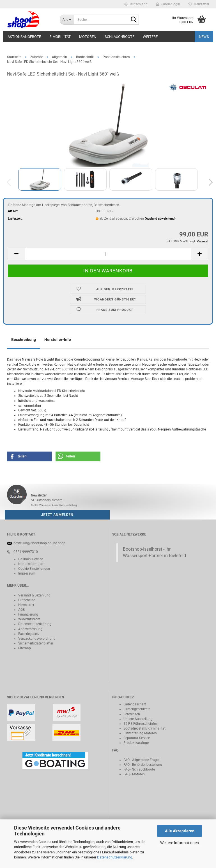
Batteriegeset (28, 634)
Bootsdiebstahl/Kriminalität (144, 728)
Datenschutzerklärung (115, 857)
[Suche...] (67, 20)
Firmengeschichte (137, 709)
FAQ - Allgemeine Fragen (142, 760)
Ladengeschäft (135, 704)
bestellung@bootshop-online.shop (39, 543)
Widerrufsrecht (29, 619)
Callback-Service (31, 559)
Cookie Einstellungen (34, 569)
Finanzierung (28, 614)
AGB (21, 610)
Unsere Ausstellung (138, 719)
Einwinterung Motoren (140, 733)
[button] (136, 4)
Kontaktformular (31, 564)
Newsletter (26, 605)
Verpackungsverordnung (37, 639)
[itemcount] (108, 254)
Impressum (27, 573)
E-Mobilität (60, 37)
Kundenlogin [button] (168, 4)
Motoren (88, 37)
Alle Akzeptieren (180, 831)
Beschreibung (24, 340)
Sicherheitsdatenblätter (36, 643)
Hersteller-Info (58, 340)
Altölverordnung (30, 629)
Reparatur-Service (137, 738)
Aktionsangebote (24, 37)
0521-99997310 (26, 552)
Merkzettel (199, 4)
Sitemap (25, 648)
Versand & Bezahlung (34, 595)
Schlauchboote (120, 37)
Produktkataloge (136, 743)
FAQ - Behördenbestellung (143, 765)
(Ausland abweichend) (160, 219)
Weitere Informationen (180, 843)
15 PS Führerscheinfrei (141, 724)
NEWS (204, 37)
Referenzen (132, 714)
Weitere (150, 37)
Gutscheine (27, 600)
